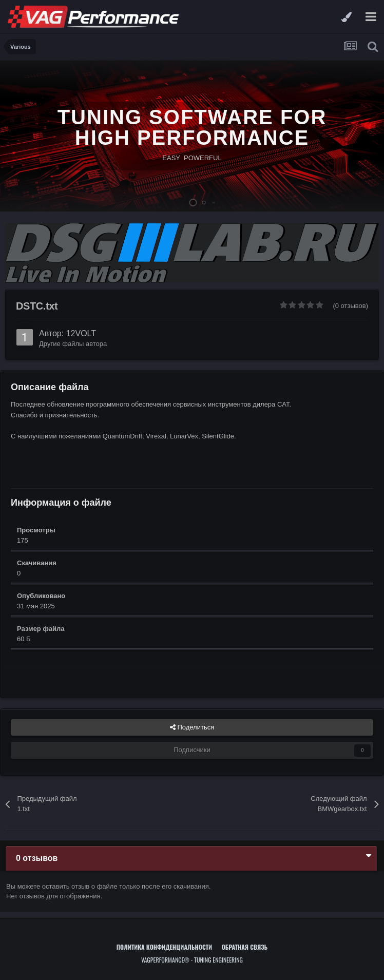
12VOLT (81, 333)
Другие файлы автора (73, 344)
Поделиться (192, 727)
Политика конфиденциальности (164, 947)
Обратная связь (245, 947)
